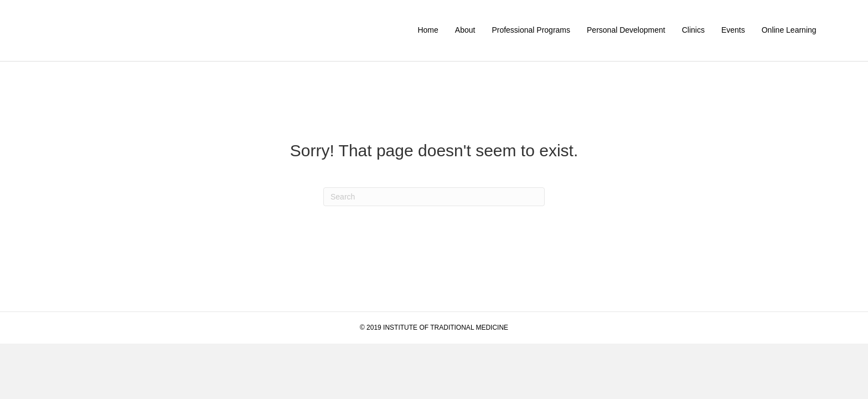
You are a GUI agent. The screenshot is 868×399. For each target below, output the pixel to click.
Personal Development (626, 30)
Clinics (693, 30)
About (465, 30)
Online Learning (789, 30)
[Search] (434, 197)
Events (733, 30)
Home (428, 30)
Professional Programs (531, 30)
